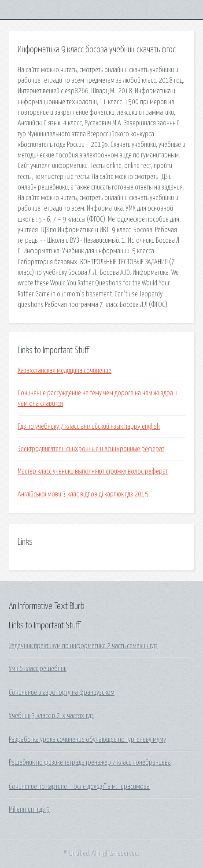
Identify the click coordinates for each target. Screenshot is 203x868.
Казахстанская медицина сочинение (65, 371)
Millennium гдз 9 (29, 810)
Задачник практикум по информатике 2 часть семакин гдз (83, 646)
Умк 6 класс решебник (38, 669)
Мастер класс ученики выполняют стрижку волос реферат (93, 471)
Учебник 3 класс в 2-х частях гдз (51, 716)
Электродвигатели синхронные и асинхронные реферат (91, 449)
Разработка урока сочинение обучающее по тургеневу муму (87, 740)
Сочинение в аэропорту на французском (62, 693)
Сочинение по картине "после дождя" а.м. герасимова (79, 787)
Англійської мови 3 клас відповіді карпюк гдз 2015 (83, 494)
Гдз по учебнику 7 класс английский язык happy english (89, 427)
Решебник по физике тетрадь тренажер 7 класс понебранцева (90, 762)
